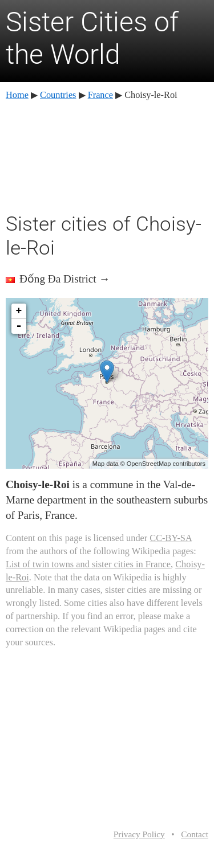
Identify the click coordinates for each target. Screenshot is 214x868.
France (100, 95)
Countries (58, 95)
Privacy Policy (139, 834)
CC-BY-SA (170, 538)
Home (17, 95)
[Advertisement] (107, 155)
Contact (195, 834)
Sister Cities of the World (92, 38)
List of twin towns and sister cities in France (88, 564)
